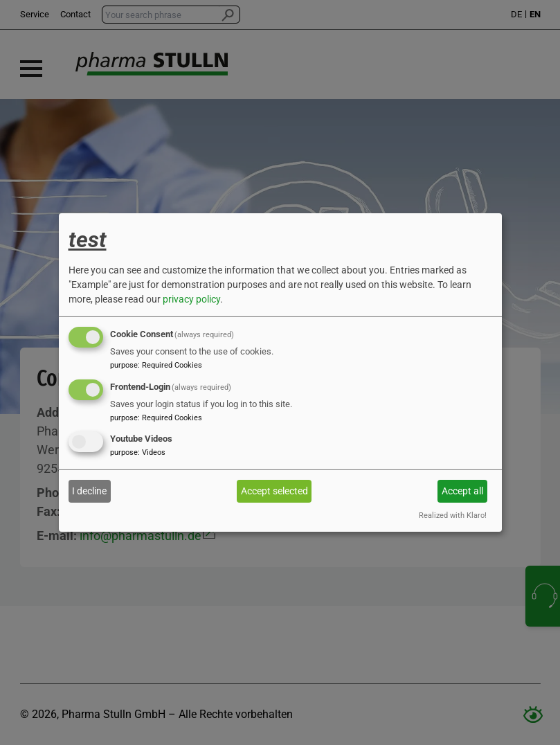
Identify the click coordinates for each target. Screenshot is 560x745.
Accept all (462, 491)
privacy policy (191, 299)
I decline (89, 491)
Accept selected (274, 491)
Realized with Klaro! (453, 515)
